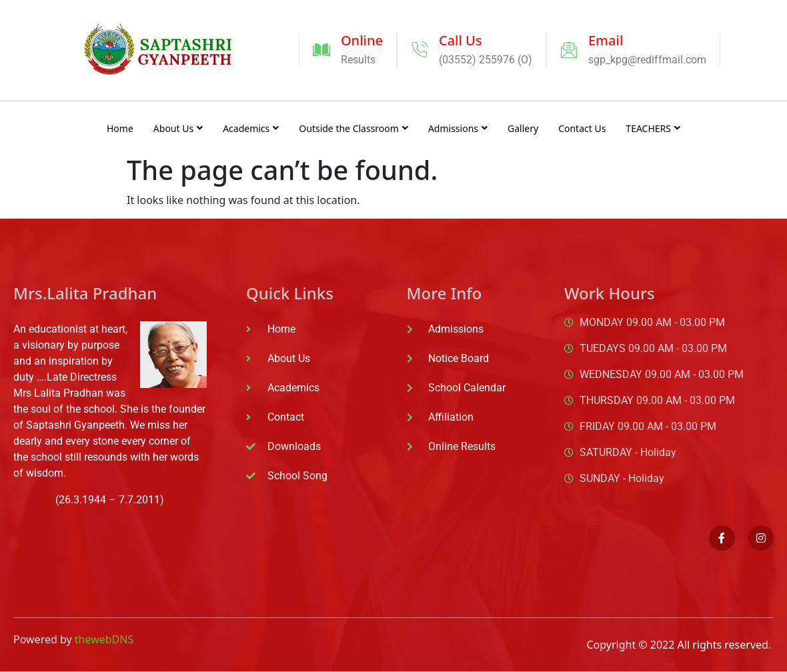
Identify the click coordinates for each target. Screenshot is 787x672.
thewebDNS (104, 639)
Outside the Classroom (353, 128)
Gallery (523, 128)
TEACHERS (653, 128)
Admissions (458, 128)
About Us (178, 128)
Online (362, 40)
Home (120, 128)
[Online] (321, 50)
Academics (251, 128)
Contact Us (582, 128)
